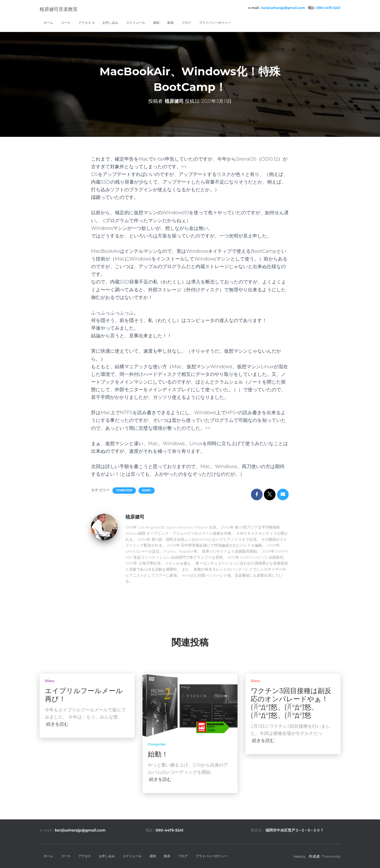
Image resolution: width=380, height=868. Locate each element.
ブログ (186, 23)
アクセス (86, 23)
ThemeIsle (331, 856)
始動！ (158, 754)
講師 (156, 23)
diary (147, 490)
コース (66, 23)
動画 (170, 23)
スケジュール (136, 23)
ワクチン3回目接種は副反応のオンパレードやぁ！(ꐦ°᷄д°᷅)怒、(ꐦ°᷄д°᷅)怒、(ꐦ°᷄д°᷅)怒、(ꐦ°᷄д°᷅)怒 (291, 703)
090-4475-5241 (329, 8)
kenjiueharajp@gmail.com (283, 8)
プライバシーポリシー (215, 23)
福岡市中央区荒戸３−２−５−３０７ (295, 830)
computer (124, 490)
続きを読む (57, 724)
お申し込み (110, 23)
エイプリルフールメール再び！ (84, 695)
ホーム (48, 23)
